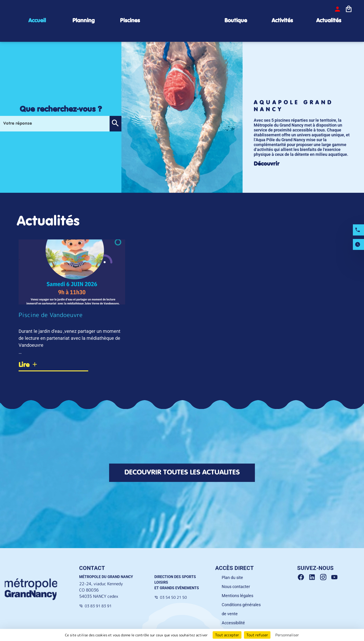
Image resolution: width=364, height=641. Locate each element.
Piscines (130, 21)
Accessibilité (233, 623)
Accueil (37, 21)
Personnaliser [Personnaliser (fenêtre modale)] (287, 635)
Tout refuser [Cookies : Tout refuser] (257, 635)
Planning (84, 21)
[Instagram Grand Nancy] (325, 577)
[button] (115, 124)
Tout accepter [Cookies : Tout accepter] (227, 635)
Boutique (236, 21)
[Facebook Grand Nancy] (303, 577)
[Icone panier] (349, 9)
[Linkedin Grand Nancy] (314, 577)
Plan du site (232, 577)
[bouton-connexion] (338, 9)
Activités (282, 21)
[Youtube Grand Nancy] (335, 577)
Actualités (329, 21)
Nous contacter (236, 587)
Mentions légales (237, 596)
